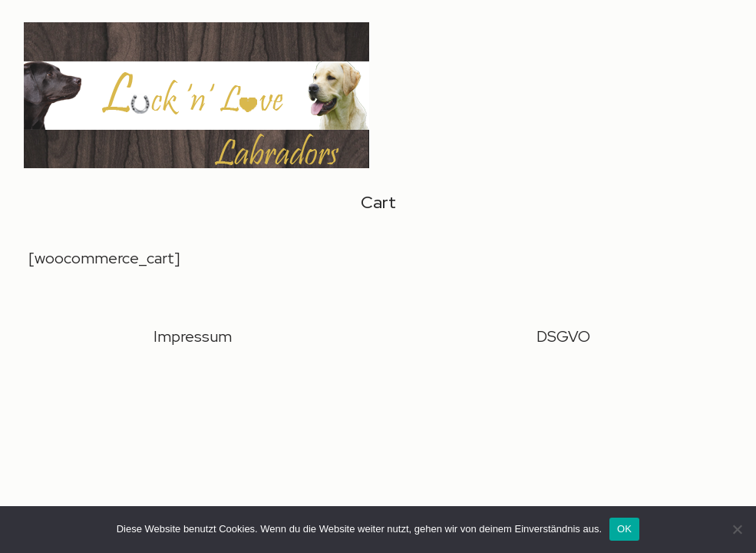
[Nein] (737, 529)
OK (624, 529)
